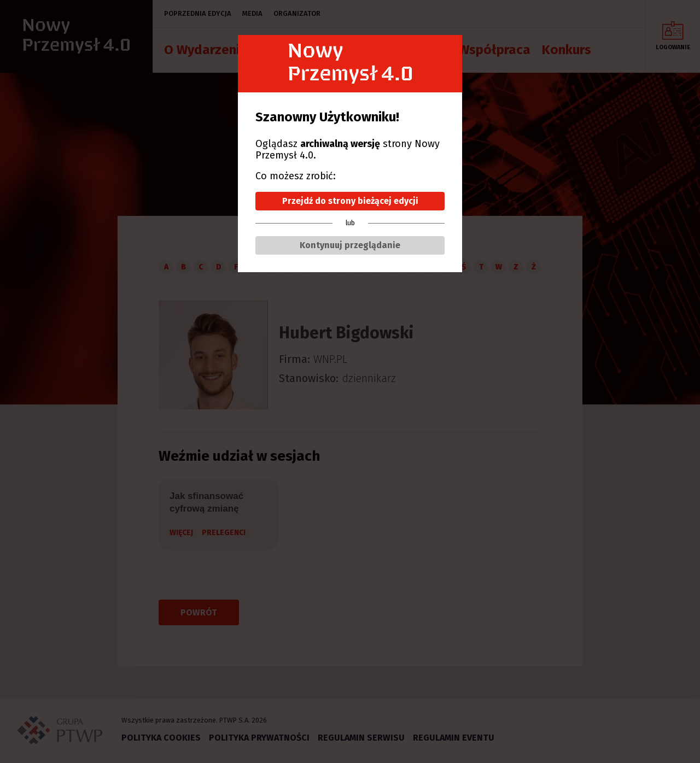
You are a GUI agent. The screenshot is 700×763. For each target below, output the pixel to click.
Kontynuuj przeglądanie (350, 245)
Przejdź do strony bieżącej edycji (350, 201)
